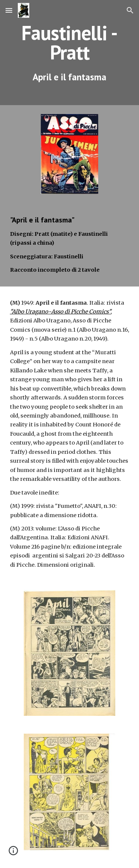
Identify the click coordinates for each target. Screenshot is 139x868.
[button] (9, 10)
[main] (70, 53)
